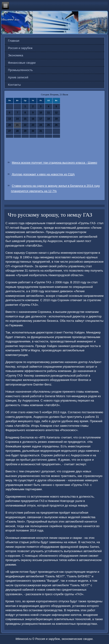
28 (17, 131)
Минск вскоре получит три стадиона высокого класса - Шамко (54, 163)
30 (33, 131)
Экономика (16, 55)
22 (25, 125)
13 (10, 119)
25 (48, 125)
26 (56, 125)
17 (41, 119)
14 (17, 119)
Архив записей (18, 77)
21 (17, 125)
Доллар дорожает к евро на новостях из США (43, 174)
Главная (14, 41)
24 (41, 125)
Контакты (14, 85)
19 (56, 119)
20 (10, 125)
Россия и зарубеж (20, 48)
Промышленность (20, 70)
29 (25, 131)
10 (41, 113)
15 (25, 119)
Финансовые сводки (22, 63)
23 (33, 125)
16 (33, 119)
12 (56, 113)
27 (10, 131)
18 (48, 119)
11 (48, 113)
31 (41, 131)
